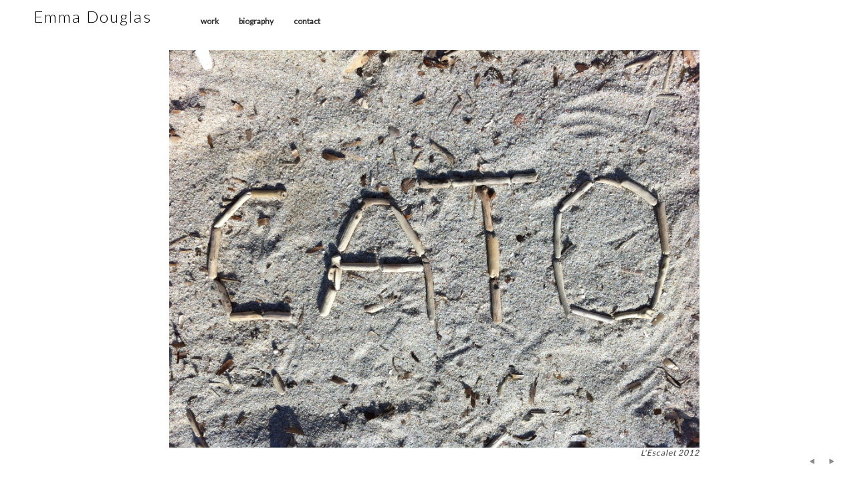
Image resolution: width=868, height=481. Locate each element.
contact (307, 21)
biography (256, 21)
